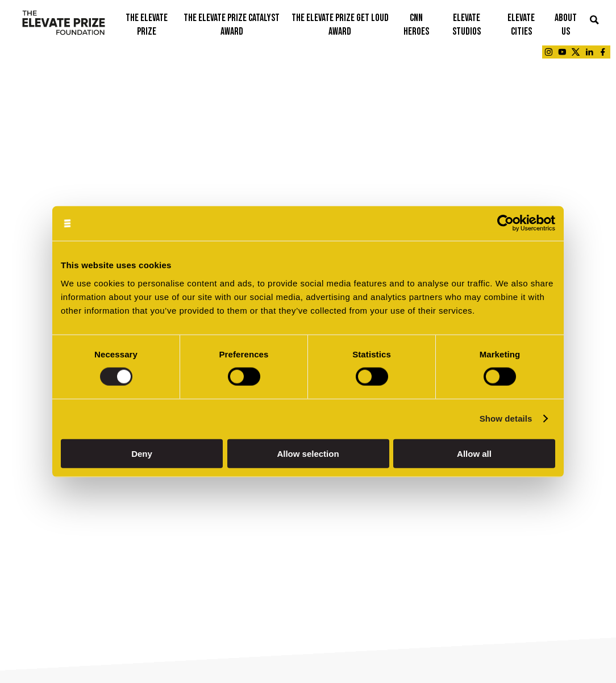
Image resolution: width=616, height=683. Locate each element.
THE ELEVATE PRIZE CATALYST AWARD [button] (232, 25)
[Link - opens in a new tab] (548, 52)
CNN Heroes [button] (416, 25)
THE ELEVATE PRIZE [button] (147, 25)
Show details (506, 418)
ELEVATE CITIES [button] (521, 25)
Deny (142, 453)
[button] (594, 21)
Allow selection (308, 453)
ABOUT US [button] (566, 25)
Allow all (474, 453)
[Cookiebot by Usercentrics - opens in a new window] (505, 224)
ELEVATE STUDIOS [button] (467, 25)
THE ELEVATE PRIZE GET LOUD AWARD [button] (340, 25)
